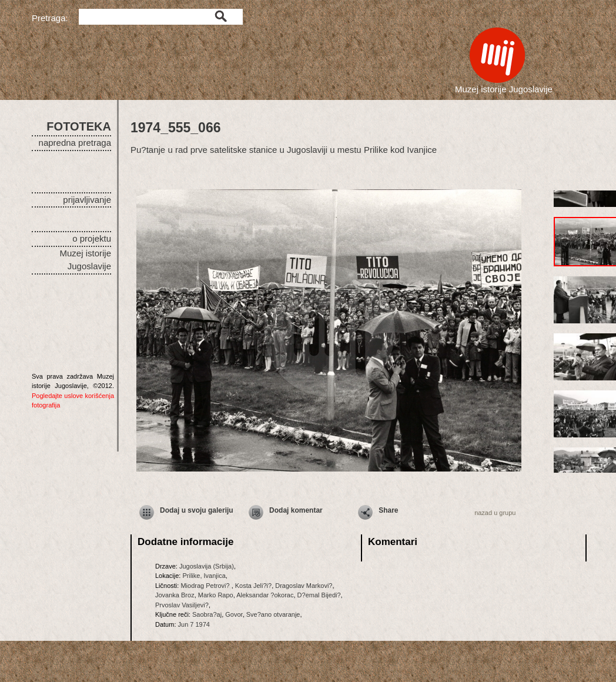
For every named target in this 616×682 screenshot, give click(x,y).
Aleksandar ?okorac (265, 595)
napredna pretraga (75, 143)
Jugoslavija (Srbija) (207, 566)
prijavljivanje (87, 200)
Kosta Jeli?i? (253, 586)
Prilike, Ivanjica (204, 576)
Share (388, 510)
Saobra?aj (207, 614)
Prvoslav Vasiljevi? (182, 605)
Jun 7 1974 (194, 624)
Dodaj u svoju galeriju (197, 510)
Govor (234, 614)
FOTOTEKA (79, 126)
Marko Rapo (216, 595)
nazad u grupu (495, 513)
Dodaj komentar (296, 510)
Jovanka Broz (175, 595)
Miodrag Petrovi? (206, 586)
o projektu (92, 238)
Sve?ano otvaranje (273, 614)
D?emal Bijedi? (319, 595)
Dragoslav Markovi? (304, 586)
